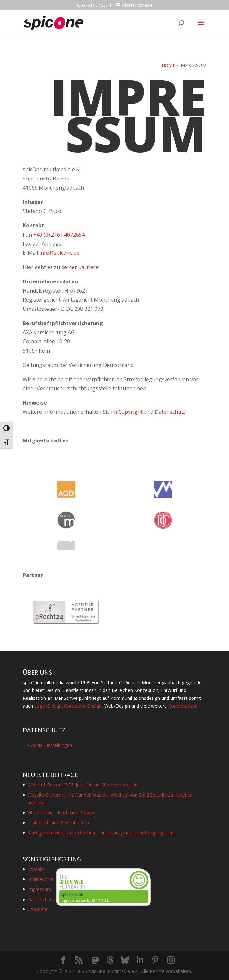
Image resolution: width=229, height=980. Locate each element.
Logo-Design (48, 706)
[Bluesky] (125, 960)
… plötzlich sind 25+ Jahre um (58, 822)
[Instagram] (171, 960)
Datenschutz (170, 412)
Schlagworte (40, 879)
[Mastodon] (95, 960)
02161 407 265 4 (96, 5)
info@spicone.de (59, 253)
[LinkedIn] (140, 960)
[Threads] (110, 960)
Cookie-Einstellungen (50, 745)
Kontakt (36, 869)
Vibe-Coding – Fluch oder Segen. (61, 812)
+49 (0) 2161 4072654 (59, 235)
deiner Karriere (80, 267)
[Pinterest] (155, 960)
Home (168, 65)
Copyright (130, 412)
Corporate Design (83, 706)
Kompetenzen (183, 706)
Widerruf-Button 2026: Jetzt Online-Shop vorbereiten (82, 785)
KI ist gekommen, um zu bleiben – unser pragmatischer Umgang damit (102, 833)
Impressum (39, 889)
